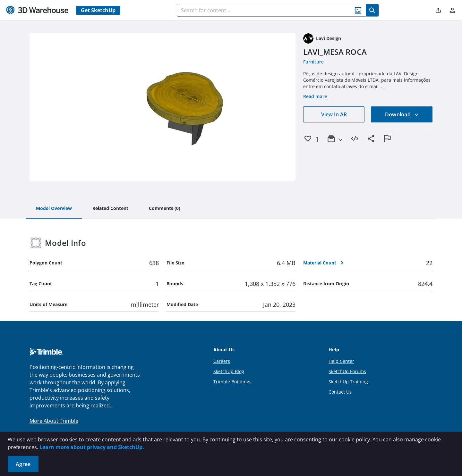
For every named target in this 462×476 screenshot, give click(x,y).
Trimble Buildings (232, 382)
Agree (23, 464)
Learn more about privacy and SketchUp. (92, 447)
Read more (315, 96)
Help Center (341, 361)
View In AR (334, 114)
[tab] (54, 209)
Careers (222, 361)
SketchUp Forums (347, 371)
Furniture (313, 62)
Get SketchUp (98, 10)
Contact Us (340, 392)
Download (402, 114)
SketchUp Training (348, 382)
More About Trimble (54, 421)
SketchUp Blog (229, 371)
